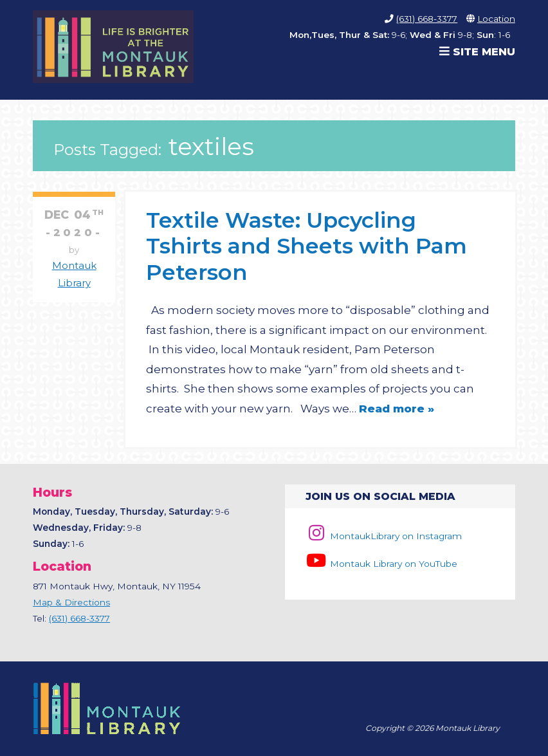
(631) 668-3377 (427, 19)
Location (496, 19)
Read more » (397, 409)
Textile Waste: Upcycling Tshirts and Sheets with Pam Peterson (306, 246)
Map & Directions (71, 602)
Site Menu (477, 51)
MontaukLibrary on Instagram (384, 536)
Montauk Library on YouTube (381, 564)
